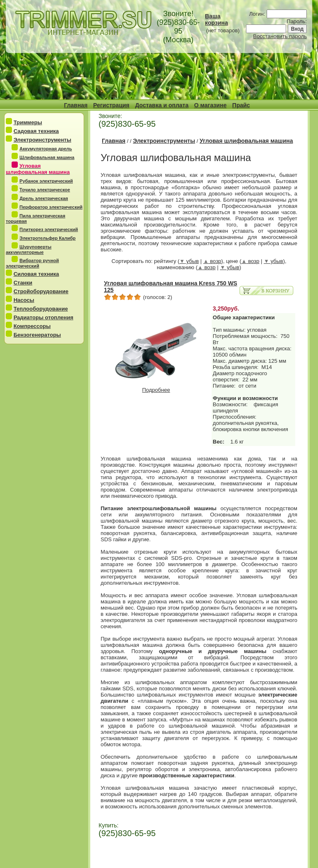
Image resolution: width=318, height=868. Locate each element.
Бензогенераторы (37, 335)
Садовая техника (36, 131)
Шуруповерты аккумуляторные (29, 250)
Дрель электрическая (44, 198)
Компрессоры (32, 326)
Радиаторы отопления (43, 317)
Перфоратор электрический (51, 207)
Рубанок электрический (46, 181)
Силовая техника (36, 274)
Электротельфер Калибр (47, 238)
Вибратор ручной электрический (32, 263)
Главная (76, 105)
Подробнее (156, 387)
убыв (189, 261)
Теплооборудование (41, 309)
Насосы (24, 300)
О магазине (210, 105)
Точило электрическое (45, 190)
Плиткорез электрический (49, 229)
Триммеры (28, 122)
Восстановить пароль (280, 36)
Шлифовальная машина (47, 157)
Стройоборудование (41, 291)
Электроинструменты (42, 140)
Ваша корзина (217, 19)
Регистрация (111, 105)
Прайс (241, 105)
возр (212, 261)
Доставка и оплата (162, 105)
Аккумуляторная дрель (46, 149)
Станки (23, 283)
